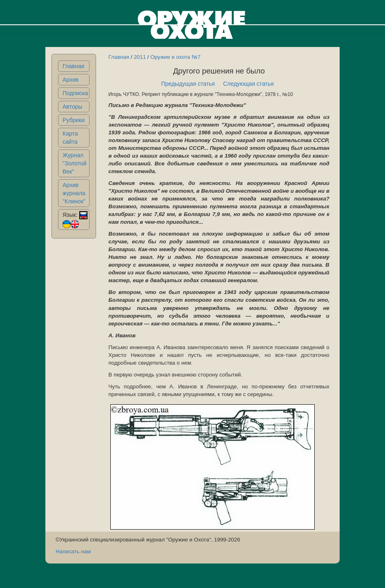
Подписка (75, 93)
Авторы (72, 107)
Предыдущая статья (188, 84)
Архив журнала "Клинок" (74, 193)
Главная (73, 66)
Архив (71, 80)
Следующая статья (248, 84)
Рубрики (74, 120)
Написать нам (73, 551)
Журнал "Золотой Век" (75, 163)
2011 (140, 57)
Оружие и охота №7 (176, 57)
